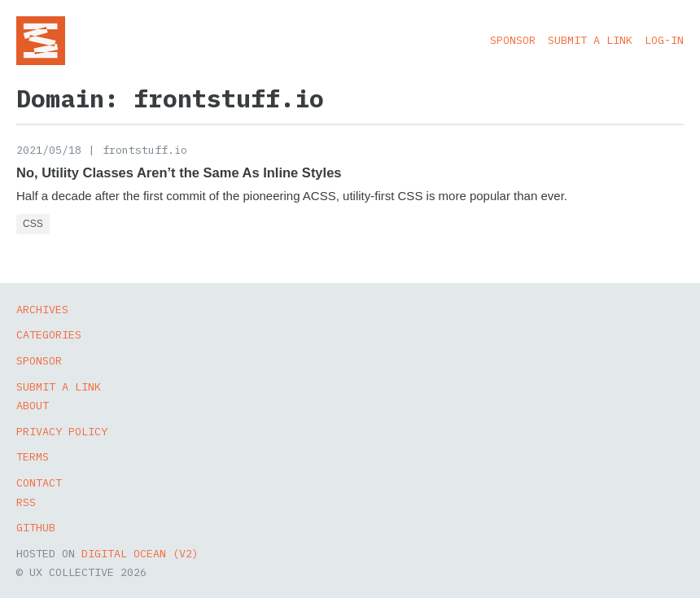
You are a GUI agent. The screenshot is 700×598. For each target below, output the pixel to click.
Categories (49, 334)
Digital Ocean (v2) (140, 553)
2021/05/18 (49, 150)
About (33, 405)
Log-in (664, 40)
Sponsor (513, 40)
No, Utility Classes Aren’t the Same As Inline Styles (179, 172)
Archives (42, 309)
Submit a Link (590, 40)
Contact (39, 482)
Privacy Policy (62, 431)
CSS (33, 224)
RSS (26, 502)
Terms (33, 456)
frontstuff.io (145, 150)
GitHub (36, 527)
